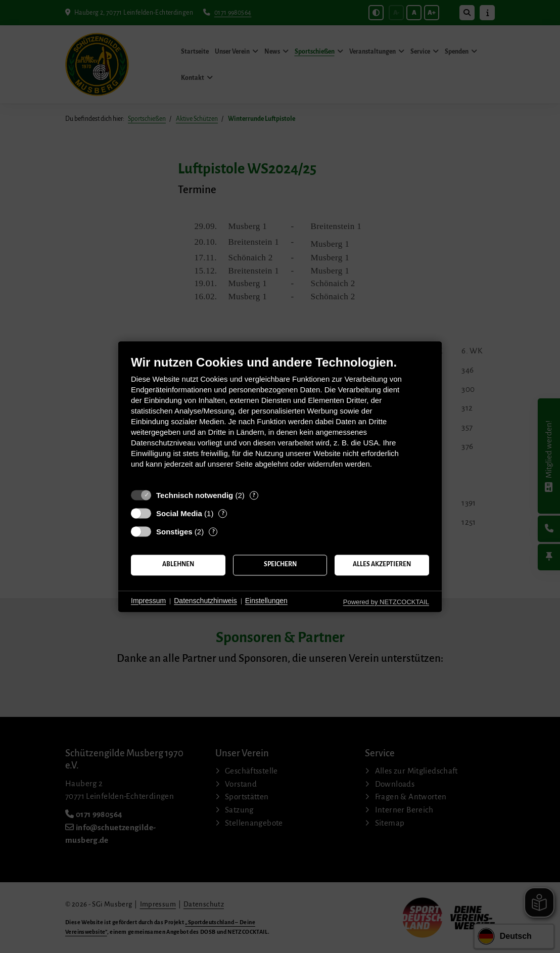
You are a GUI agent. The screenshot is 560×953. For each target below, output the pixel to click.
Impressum (148, 601)
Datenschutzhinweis (205, 601)
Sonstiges (174, 532)
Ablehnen (178, 565)
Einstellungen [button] (266, 601)
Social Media (179, 513)
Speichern (280, 565)
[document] (280, 419)
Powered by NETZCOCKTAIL (386, 602)
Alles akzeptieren (382, 565)
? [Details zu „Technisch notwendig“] (254, 495)
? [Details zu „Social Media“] (223, 513)
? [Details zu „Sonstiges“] (213, 532)
